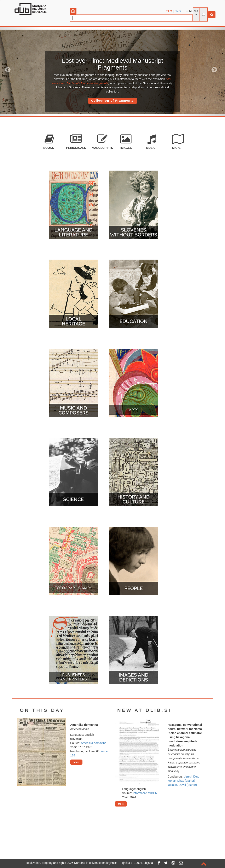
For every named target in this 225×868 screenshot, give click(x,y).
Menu (192, 11)
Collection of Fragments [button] (112, 101)
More (76, 762)
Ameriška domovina (94, 743)
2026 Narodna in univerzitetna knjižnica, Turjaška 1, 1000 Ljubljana (110, 863)
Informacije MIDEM (145, 793)
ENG (178, 11)
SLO (169, 11)
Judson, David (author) (182, 785)
